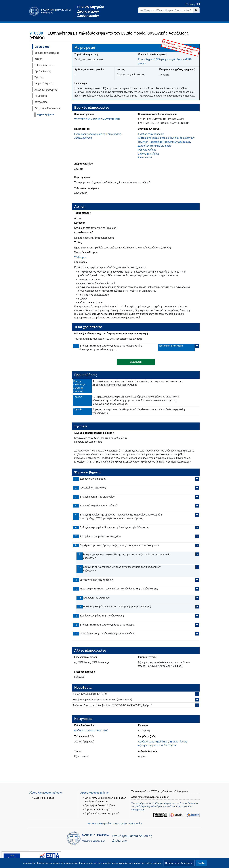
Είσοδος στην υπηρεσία (151, 134)
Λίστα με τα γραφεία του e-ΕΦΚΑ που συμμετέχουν (166, 138)
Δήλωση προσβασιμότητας (98, 802)
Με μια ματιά (42, 47)
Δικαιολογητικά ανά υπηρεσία (155, 146)
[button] (179, 863)
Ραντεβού (103, 731)
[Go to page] (196, 10)
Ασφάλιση (144, 742)
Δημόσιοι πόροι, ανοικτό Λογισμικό (102, 806)
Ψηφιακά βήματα (44, 84)
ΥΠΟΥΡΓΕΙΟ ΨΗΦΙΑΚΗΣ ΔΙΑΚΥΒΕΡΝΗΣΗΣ (97, 119)
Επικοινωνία (145, 158)
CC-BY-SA (165, 789)
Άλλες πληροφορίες (46, 90)
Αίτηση (38, 59)
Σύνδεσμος (80, 257)
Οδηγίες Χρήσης (147, 150)
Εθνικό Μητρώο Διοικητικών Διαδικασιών (91, 11)
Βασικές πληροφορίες (47, 53)
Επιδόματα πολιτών (85, 731)
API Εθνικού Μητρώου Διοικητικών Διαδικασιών (114, 824)
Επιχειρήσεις (114, 134)
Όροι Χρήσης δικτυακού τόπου (100, 798)
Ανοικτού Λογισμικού (177, 784)
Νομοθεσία (41, 96)
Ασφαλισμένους (83, 138)
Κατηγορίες (41, 102)
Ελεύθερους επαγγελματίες (90, 134)
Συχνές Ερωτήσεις (149, 154)
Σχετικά (39, 77)
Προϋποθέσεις (43, 71)
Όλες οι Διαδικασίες (44, 790)
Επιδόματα (170, 745)
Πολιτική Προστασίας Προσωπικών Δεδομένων (165, 142)
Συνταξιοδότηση (159, 742)
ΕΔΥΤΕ (154, 784)
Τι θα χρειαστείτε (44, 65)
